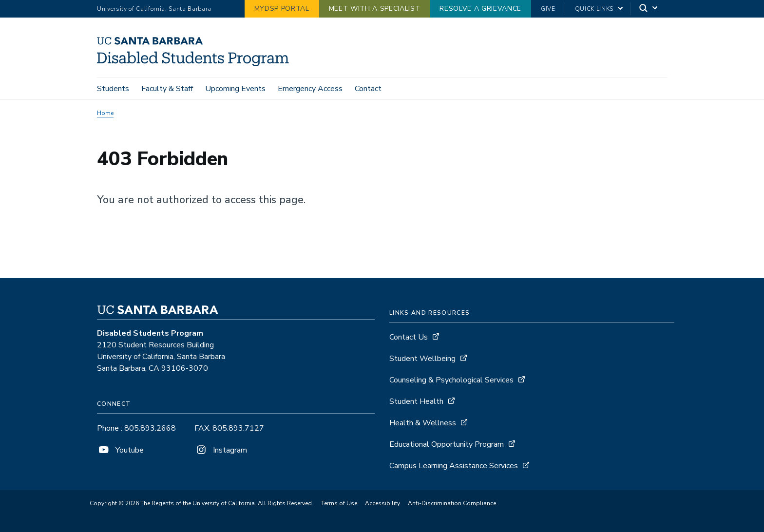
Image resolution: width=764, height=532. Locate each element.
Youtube (120, 450)
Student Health (416, 401)
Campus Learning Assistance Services (454, 466)
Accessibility (382, 503)
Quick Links (594, 9)
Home (105, 113)
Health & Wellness (423, 423)
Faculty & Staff (167, 89)
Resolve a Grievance (480, 9)
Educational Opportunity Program (447, 444)
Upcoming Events (235, 89)
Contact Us (409, 337)
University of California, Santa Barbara (154, 9)
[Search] (649, 9)
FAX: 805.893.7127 (229, 428)
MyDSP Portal (282, 9)
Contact (368, 89)
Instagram (221, 450)
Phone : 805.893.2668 (136, 428)
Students (113, 89)
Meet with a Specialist (375, 9)
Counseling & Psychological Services (451, 380)
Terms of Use (339, 503)
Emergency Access (310, 89)
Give (548, 9)
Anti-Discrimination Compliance (452, 503)
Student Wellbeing (422, 359)
